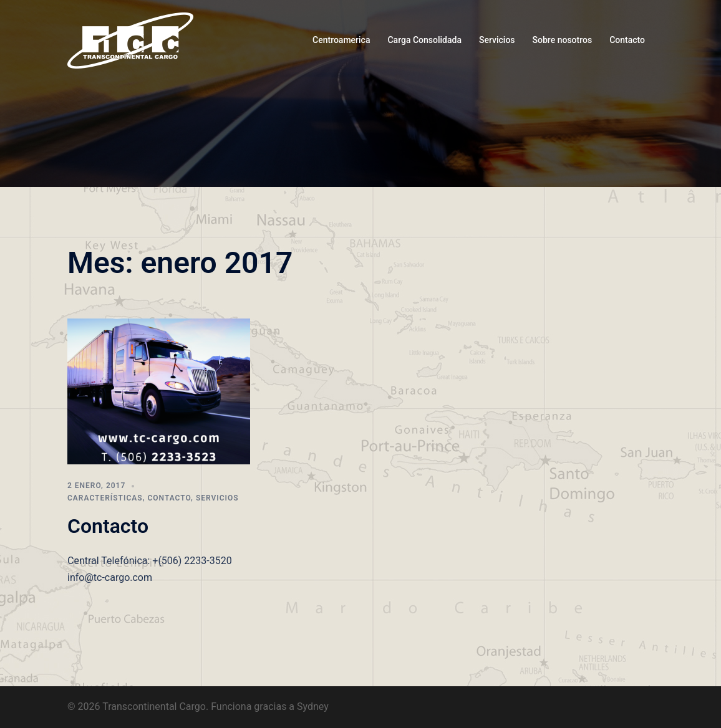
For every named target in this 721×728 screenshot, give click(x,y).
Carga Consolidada (424, 40)
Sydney (313, 706)
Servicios (497, 40)
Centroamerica (341, 40)
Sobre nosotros (563, 40)
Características (105, 498)
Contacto (627, 40)
